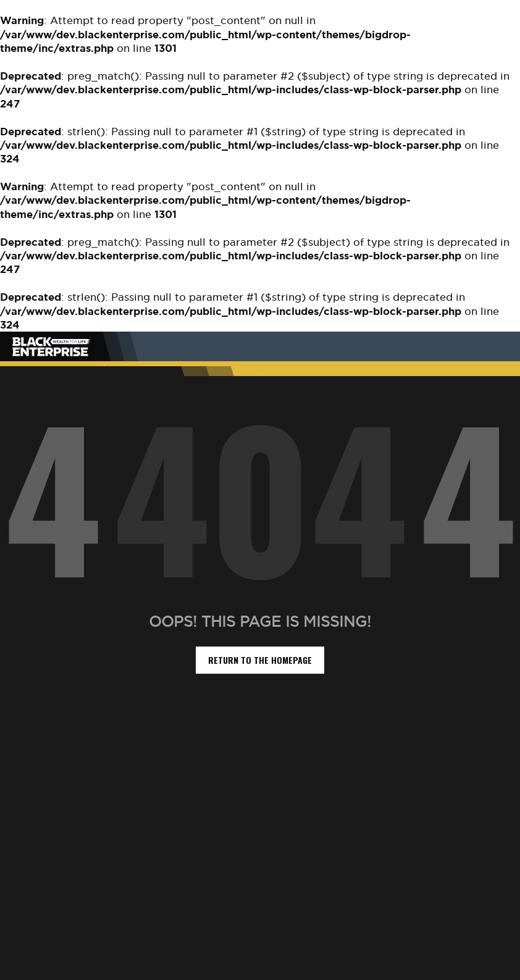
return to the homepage (260, 660)
